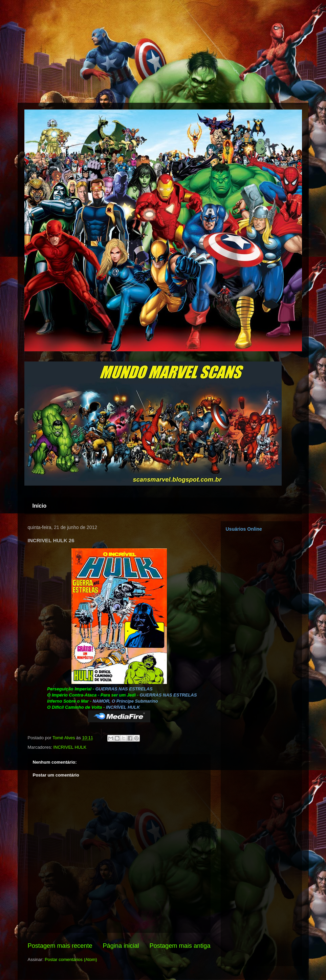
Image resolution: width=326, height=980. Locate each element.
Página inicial (121, 946)
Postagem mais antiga (180, 946)
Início (40, 506)
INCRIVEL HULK (70, 747)
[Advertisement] (34, 51)
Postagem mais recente (60, 946)
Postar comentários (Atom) (71, 959)
